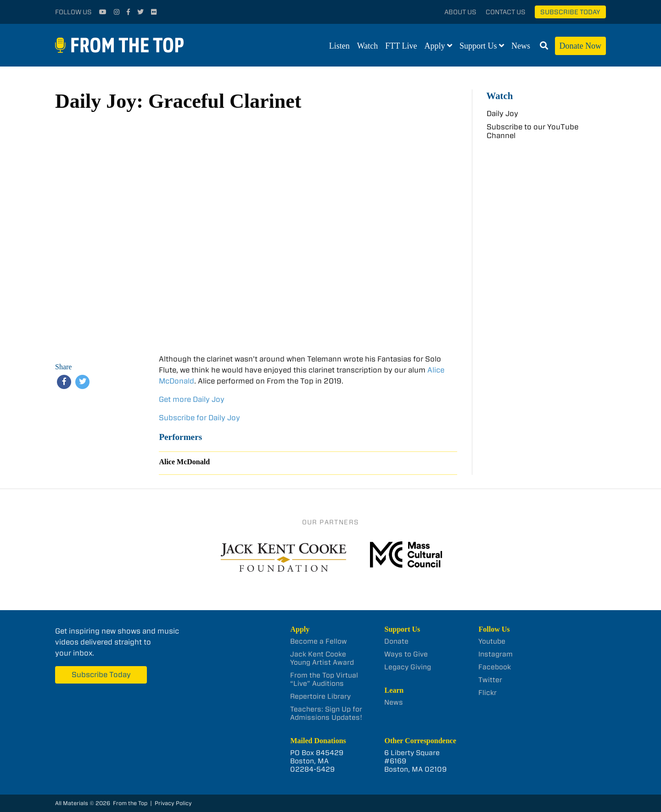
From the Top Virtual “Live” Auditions (324, 679)
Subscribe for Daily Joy (199, 418)
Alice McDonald (184, 462)
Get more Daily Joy (192, 399)
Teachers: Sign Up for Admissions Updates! (326, 713)
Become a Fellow (319, 641)
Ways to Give (406, 654)
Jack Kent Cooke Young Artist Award (322, 658)
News (521, 46)
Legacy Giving (408, 667)
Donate (396, 641)
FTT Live (401, 46)
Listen (339, 46)
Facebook (495, 667)
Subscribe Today (570, 12)
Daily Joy (502, 114)
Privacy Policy (173, 803)
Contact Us (506, 12)
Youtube (492, 641)
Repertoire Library (320, 696)
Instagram (496, 654)
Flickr (487, 693)
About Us (460, 12)
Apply (435, 46)
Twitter (490, 680)
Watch (368, 46)
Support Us (478, 46)
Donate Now (580, 46)
